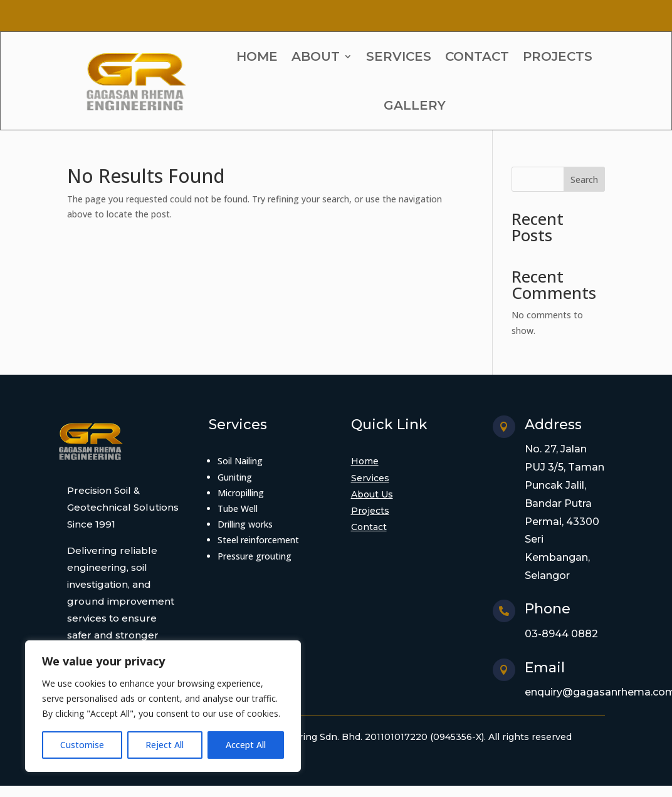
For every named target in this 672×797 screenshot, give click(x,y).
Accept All (246, 745)
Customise (82, 745)
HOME (257, 56)
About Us (372, 494)
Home (365, 461)
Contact (369, 527)
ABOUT (316, 56)
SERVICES (399, 56)
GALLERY (415, 105)
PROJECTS (558, 56)
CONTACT (477, 56)
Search (584, 180)
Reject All (165, 745)
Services (370, 478)
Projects (370, 511)
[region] (163, 706)
